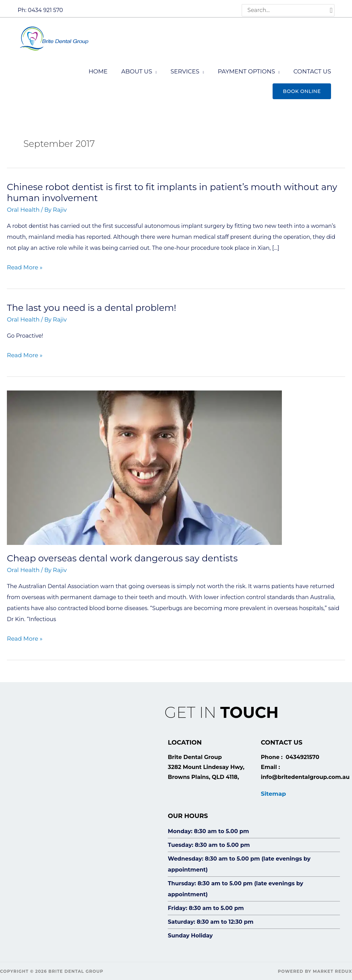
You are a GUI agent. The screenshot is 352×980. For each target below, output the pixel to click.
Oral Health (22, 208)
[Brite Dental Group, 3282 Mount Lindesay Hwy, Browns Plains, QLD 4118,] (81, 817)
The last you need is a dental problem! (92, 305)
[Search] (331, 10)
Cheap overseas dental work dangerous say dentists (122, 555)
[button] (302, 90)
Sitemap (273, 789)
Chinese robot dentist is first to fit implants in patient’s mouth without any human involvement (172, 191)
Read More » (24, 265)
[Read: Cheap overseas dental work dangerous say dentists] (144, 464)
